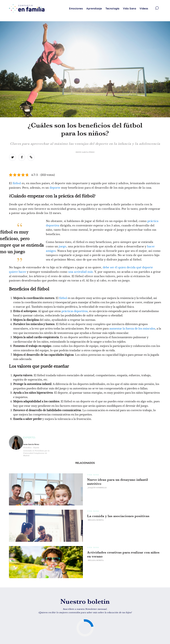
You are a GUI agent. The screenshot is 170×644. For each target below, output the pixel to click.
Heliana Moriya (96, 520)
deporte (55, 188)
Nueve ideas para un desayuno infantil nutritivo (118, 482)
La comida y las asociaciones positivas (118, 516)
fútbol (17, 183)
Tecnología (112, 8)
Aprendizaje (94, 8)
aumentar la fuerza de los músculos (132, 329)
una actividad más (81, 272)
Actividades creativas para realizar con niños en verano (123, 554)
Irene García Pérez (85, 152)
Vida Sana (129, 8)
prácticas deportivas (75, 311)
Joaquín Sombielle (97, 488)
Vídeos (144, 8)
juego (63, 247)
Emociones (76, 8)
